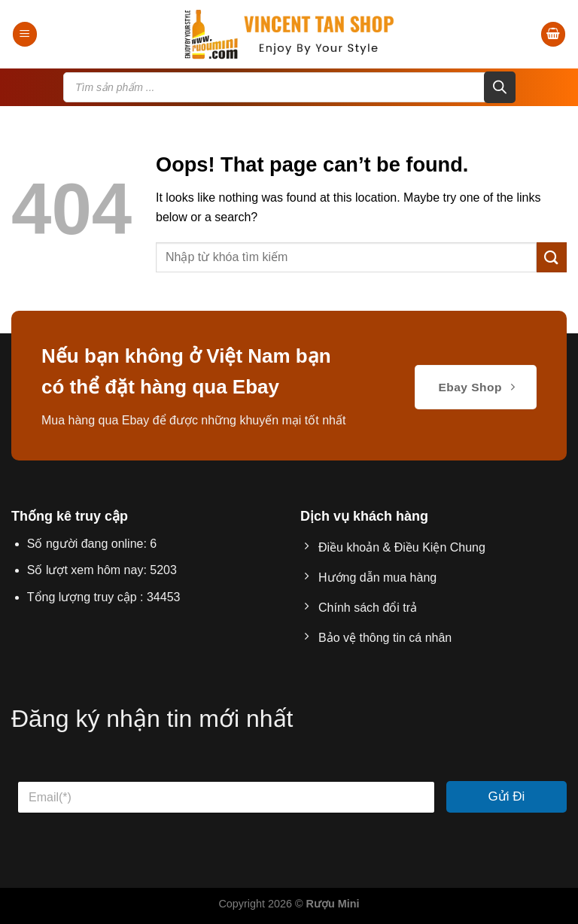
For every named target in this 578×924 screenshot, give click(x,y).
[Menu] (25, 34)
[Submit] (552, 257)
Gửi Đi (507, 796)
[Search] (500, 87)
